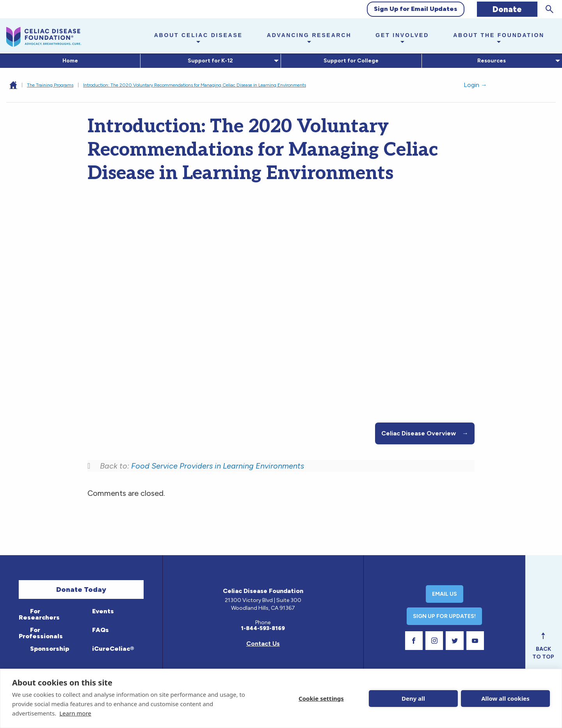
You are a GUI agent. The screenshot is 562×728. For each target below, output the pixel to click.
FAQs (100, 630)
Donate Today (81, 590)
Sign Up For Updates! (444, 616)
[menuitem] (70, 61)
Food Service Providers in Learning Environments (218, 466)
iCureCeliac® (112, 649)
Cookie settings (321, 698)
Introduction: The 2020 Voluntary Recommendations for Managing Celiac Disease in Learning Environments (195, 85)
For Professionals (41, 633)
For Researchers (39, 614)
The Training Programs (50, 85)
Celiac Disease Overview (425, 433)
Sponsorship (49, 649)
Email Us (445, 594)
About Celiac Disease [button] (198, 35)
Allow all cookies (505, 698)
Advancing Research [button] (309, 35)
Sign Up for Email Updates (416, 9)
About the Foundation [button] (499, 35)
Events (102, 611)
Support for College (351, 61)
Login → (475, 85)
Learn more (75, 713)
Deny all (413, 698)
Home (70, 61)
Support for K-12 (209, 61)
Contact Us (263, 644)
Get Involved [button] (402, 35)
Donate (507, 9)
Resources (490, 61)
